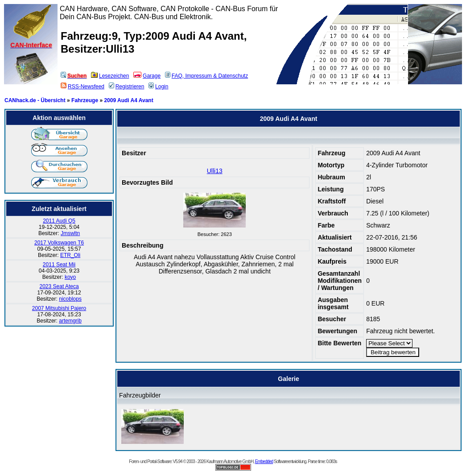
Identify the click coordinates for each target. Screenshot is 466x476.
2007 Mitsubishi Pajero (59, 308)
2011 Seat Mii (59, 265)
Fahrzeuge (85, 100)
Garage (147, 76)
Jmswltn (70, 233)
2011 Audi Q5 (59, 221)
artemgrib (70, 321)
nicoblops (70, 299)
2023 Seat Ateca (59, 286)
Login (158, 87)
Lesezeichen (110, 76)
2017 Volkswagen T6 (59, 243)
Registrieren (127, 87)
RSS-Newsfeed (82, 87)
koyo (70, 277)
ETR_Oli (70, 255)
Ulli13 (215, 171)
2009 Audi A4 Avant (128, 100)
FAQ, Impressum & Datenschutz (206, 76)
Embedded (264, 462)
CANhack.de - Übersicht (35, 100)
